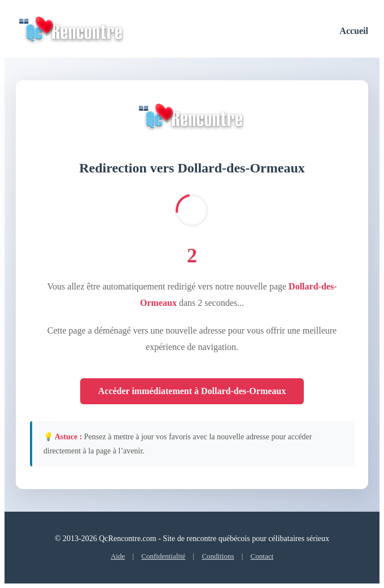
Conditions (218, 556)
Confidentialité (163, 556)
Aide (118, 556)
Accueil (354, 31)
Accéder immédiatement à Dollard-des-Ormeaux (192, 391)
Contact (262, 556)
